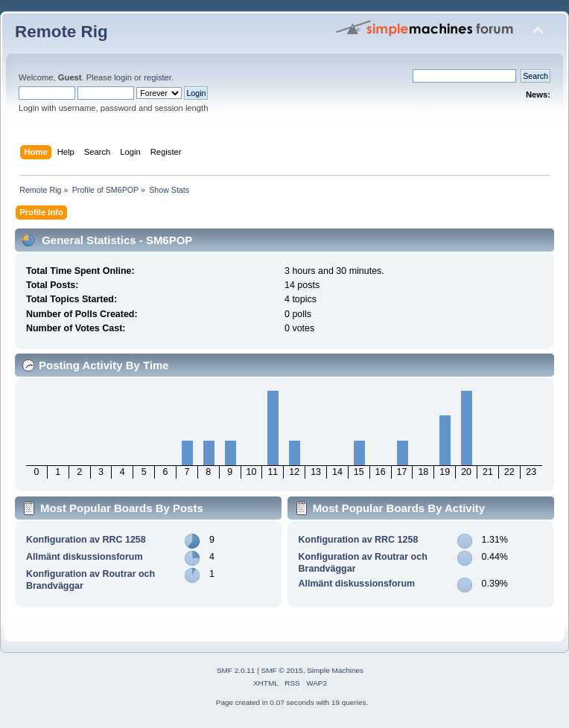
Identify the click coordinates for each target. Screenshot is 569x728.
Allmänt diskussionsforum (85, 557)
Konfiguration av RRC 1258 (86, 540)
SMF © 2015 (282, 670)
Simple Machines (335, 670)
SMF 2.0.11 (236, 670)
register (158, 77)
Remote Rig (61, 32)
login (123, 77)
